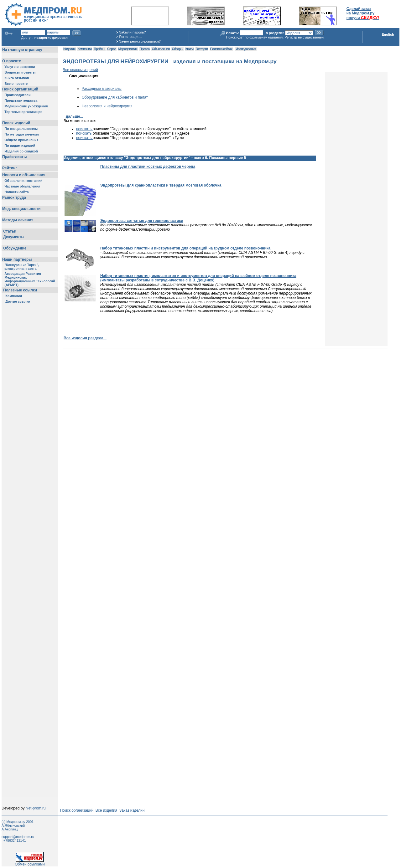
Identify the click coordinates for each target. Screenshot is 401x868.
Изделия (69, 49)
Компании (84, 49)
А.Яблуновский (13, 825)
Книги (189, 49)
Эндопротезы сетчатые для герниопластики (142, 221)
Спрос (112, 49)
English (388, 34)
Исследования (246, 49)
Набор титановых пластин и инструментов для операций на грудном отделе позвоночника (185, 248)
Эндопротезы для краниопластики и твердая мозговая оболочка (161, 185)
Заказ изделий (132, 810)
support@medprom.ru (18, 837)
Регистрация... (130, 37)
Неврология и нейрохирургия (107, 106)
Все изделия (106, 810)
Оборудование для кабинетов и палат (115, 97)
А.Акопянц (10, 829)
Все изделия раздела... (85, 338)
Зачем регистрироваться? (140, 41)
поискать (84, 129)
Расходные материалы (102, 89)
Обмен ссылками (30, 863)
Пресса (144, 49)
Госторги (202, 49)
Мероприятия (128, 49)
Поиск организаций (77, 810)
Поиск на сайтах (221, 49)
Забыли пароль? (132, 32)
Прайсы (99, 49)
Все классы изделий (80, 70)
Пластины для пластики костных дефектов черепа (148, 167)
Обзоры (178, 49)
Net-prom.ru (36, 808)
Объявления (161, 49)
